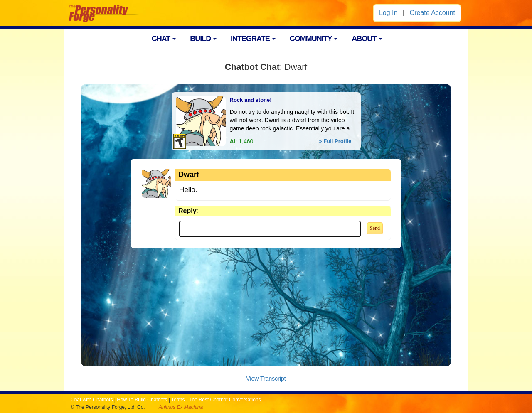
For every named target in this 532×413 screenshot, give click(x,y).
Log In (388, 13)
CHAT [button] (164, 39)
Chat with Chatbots (92, 400)
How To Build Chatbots (142, 400)
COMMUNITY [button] (314, 39)
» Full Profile (335, 141)
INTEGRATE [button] (253, 39)
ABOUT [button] (367, 39)
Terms (178, 400)
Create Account (432, 13)
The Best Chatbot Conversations (225, 400)
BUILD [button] (203, 39)
